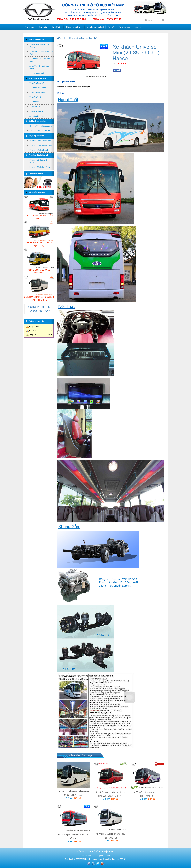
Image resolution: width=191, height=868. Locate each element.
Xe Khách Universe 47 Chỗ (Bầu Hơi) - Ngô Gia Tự (39, 298)
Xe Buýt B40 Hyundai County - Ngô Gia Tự (39, 243)
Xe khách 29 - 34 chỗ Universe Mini (41, 53)
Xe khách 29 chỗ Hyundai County (39, 46)
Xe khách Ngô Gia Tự (38, 93)
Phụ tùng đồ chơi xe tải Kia (40, 167)
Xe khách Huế (35, 102)
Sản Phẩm (57, 27)
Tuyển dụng (124, 27)
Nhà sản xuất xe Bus (37, 78)
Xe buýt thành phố (37, 73)
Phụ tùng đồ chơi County (39, 150)
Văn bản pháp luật (95, 27)
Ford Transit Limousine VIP (40, 131)
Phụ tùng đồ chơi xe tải (38, 155)
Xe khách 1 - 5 (35, 97)
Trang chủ (29, 27)
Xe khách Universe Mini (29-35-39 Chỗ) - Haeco (138, 53)
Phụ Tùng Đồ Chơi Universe (40, 141)
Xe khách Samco (36, 111)
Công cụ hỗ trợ (73, 27)
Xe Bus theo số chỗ (37, 40)
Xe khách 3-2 (35, 107)
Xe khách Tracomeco (38, 88)
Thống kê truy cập (36, 321)
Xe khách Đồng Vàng (38, 83)
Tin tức (111, 27)
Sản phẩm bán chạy (37, 192)
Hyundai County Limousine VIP (41, 126)
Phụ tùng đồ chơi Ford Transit (41, 145)
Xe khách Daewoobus (38, 116)
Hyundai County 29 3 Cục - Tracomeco (39, 271)
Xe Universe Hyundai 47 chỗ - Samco (39, 216)
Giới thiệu (43, 27)
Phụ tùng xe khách (36, 136)
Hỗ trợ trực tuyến (36, 174)
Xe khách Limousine (37, 121)
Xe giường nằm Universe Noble (39, 67)
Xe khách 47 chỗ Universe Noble (40, 60)
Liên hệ (138, 27)
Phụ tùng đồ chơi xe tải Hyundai (38, 161)
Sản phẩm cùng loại (81, 756)
